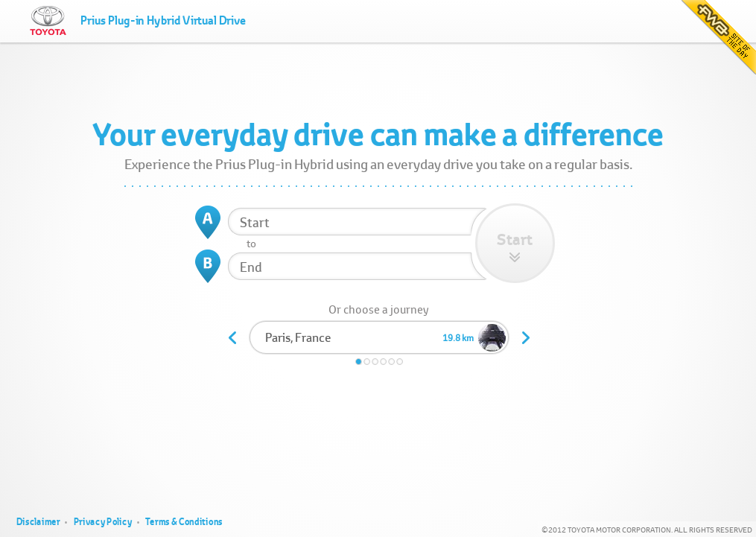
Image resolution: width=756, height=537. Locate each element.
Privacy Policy (103, 522)
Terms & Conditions (184, 522)
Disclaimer (38, 522)
